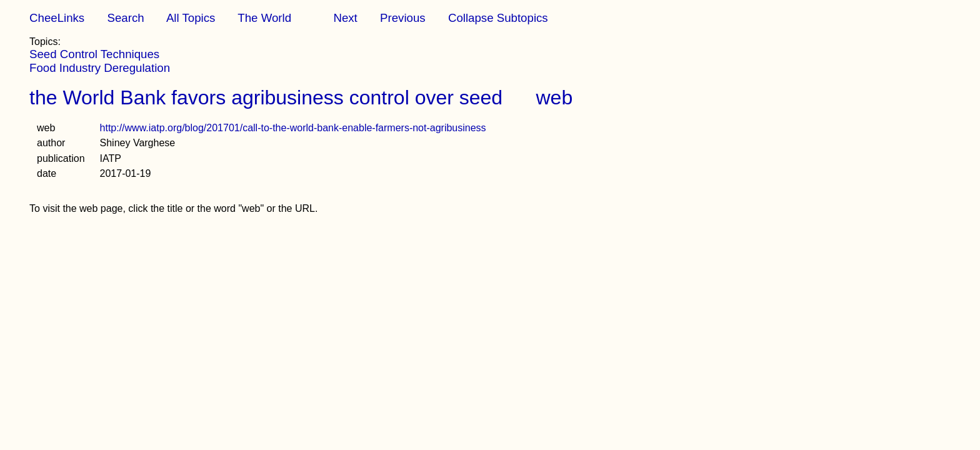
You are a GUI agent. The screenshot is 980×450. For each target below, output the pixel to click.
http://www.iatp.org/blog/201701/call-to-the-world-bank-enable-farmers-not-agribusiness (293, 128)
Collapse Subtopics (498, 18)
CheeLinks (57, 18)
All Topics (191, 18)
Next (345, 18)
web (555, 97)
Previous (403, 18)
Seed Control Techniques (94, 54)
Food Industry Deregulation (100, 68)
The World (264, 18)
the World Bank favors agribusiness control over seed (266, 97)
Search (125, 18)
